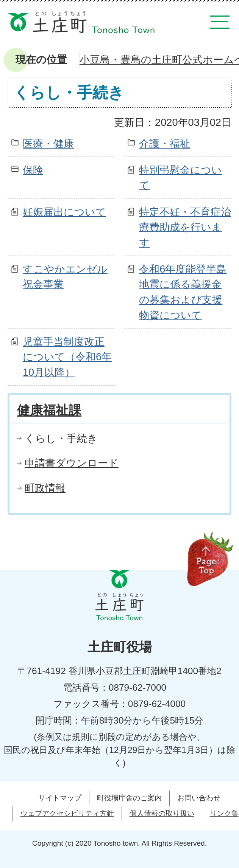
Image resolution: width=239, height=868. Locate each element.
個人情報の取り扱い (162, 813)
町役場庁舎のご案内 (129, 798)
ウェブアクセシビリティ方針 (67, 813)
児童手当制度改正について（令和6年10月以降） (67, 357)
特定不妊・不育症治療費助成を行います (185, 227)
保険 (33, 170)
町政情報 (45, 488)
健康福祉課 (49, 410)
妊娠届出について (64, 212)
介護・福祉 (165, 143)
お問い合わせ (199, 798)
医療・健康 (48, 143)
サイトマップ (60, 798)
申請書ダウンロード (72, 463)
